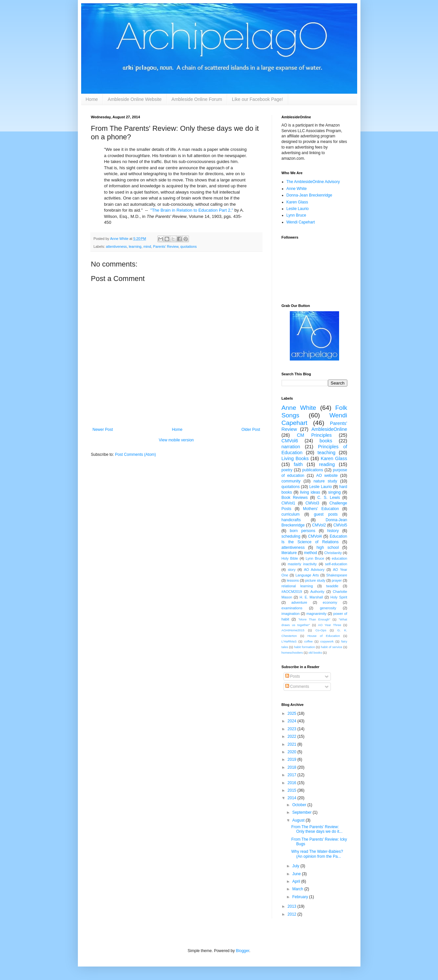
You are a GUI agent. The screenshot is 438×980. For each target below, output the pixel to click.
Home (92, 99)
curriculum (291, 514)
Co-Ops (321, 630)
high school (328, 548)
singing (334, 492)
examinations (292, 608)
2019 (292, 759)
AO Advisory (314, 570)
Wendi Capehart (301, 222)
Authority (318, 592)
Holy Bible (290, 558)
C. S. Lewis (329, 498)
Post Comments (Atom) (136, 455)
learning (135, 246)
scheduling (291, 536)
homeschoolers (292, 653)
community (291, 481)
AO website (327, 476)
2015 (292, 790)
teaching (326, 453)
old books (315, 653)
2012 (292, 914)
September (302, 812)
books (326, 441)
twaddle (332, 586)
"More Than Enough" (314, 619)
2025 (292, 713)
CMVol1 (288, 503)
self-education (336, 564)
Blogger (243, 951)
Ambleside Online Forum (197, 99)
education (340, 558)
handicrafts (291, 520)
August (299, 820)
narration (291, 447)
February (300, 897)
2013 (292, 906)
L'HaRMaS (289, 641)
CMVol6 (290, 441)
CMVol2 (319, 525)
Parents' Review (166, 246)
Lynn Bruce (296, 215)
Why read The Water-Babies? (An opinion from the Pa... (317, 854)
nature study (325, 481)
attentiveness (116, 246)
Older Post (251, 430)
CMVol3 (312, 503)
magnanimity (316, 614)
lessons (293, 580)
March (298, 889)
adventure (299, 602)
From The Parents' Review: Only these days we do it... (317, 829)
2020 (292, 752)
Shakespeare (337, 575)
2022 (292, 736)
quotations (189, 246)
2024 (292, 721)
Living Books (295, 458)
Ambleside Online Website (135, 99)
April (297, 881)
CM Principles (314, 435)
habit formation (305, 647)
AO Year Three (330, 625)
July (296, 866)
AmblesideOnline (329, 429)
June (297, 874)
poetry (287, 470)
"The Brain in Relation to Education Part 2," (192, 210)
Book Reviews (295, 498)
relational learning (297, 586)
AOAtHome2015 (293, 630)
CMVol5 (340, 525)
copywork (327, 641)
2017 (292, 775)
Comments (297, 687)
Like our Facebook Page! (258, 99)
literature (289, 553)
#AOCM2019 (292, 592)
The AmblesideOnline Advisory (313, 182)
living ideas (310, 492)
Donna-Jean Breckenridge (309, 195)
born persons (303, 531)
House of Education (324, 636)
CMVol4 (315, 536)
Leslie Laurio (298, 209)
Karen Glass (297, 202)
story (292, 570)
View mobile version (176, 440)
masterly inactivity (302, 564)
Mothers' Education (321, 509)
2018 (292, 767)
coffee (309, 641)
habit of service (331, 647)
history (333, 531)
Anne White (297, 189)
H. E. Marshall (311, 597)
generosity (328, 608)
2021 (292, 744)
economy (330, 602)
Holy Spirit (339, 597)
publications (313, 470)
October (300, 805)
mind (147, 246)
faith (298, 464)
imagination (291, 614)
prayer (337, 580)
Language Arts (307, 575)
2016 (292, 783)
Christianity (333, 553)
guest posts (326, 514)
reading (327, 464)
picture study (315, 580)
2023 (292, 729)
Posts (293, 676)
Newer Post (103, 430)
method (311, 553)
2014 (292, 798)
